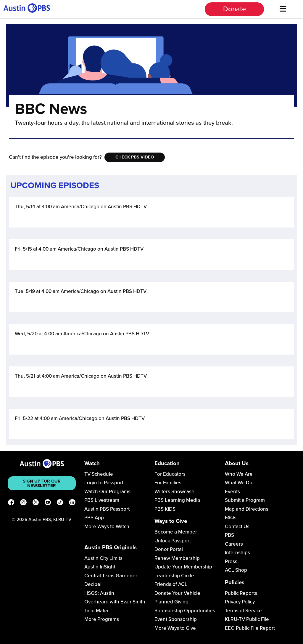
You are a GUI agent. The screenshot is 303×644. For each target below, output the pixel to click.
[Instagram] (23, 503)
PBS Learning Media (177, 500)
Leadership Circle (174, 576)
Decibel (93, 584)
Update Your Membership (183, 567)
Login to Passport (104, 483)
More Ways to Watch (107, 527)
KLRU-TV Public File (247, 619)
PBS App (94, 518)
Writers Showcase (174, 492)
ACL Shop (236, 570)
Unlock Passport (173, 541)
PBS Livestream (102, 500)
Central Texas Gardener (111, 576)
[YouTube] (48, 503)
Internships (237, 553)
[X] (36, 503)
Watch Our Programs (107, 492)
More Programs (102, 619)
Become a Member (176, 532)
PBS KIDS (165, 509)
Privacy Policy (240, 602)
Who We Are (239, 474)
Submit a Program (245, 500)
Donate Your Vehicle (177, 593)
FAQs (231, 518)
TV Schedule (99, 474)
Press (231, 562)
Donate (234, 9)
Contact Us (237, 527)
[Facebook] (11, 503)
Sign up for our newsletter (42, 483)
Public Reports (241, 593)
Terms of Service (243, 611)
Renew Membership (177, 558)
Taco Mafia (96, 611)
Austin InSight (100, 567)
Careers (234, 544)
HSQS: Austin (99, 593)
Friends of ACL (171, 584)
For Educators (170, 474)
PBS (229, 535)
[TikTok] (60, 503)
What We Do (239, 483)
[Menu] (283, 9)
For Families (168, 483)
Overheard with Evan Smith (115, 602)
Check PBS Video (135, 157)
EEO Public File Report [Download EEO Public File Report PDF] (250, 628)
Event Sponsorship (176, 619)
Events (232, 492)
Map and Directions (247, 509)
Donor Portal (169, 549)
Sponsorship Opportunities (185, 611)
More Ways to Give (175, 628)
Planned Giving (171, 602)
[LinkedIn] (72, 503)
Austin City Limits (103, 558)
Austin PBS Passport (107, 509)
